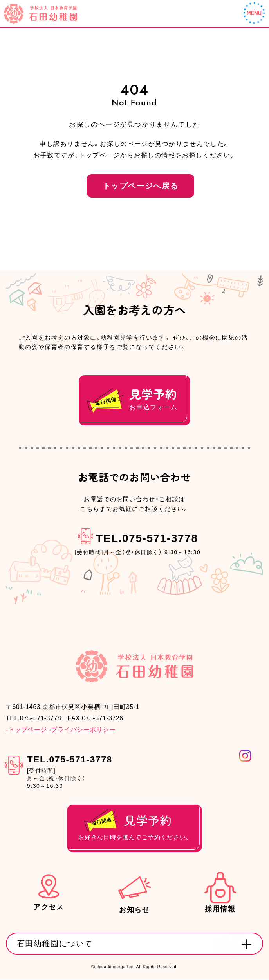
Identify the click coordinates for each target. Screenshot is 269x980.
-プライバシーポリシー (82, 730)
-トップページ (26, 730)
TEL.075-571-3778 (147, 539)
